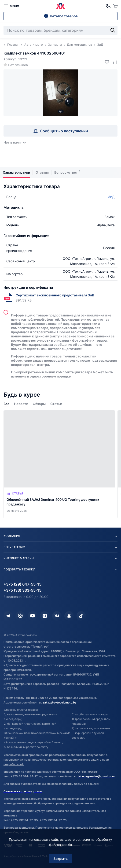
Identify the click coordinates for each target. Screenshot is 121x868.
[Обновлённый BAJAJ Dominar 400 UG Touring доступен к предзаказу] (59, 464)
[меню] (11, 6)
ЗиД (111, 197)
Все (6, 404)
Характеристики (16, 172)
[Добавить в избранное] (105, 62)
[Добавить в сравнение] (113, 62)
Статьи (56, 404)
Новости (21, 404)
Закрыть (60, 859)
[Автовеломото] (61, 6)
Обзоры (39, 404)
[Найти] (113, 30)
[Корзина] (115, 6)
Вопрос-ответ (66, 172)
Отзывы (42, 172)
